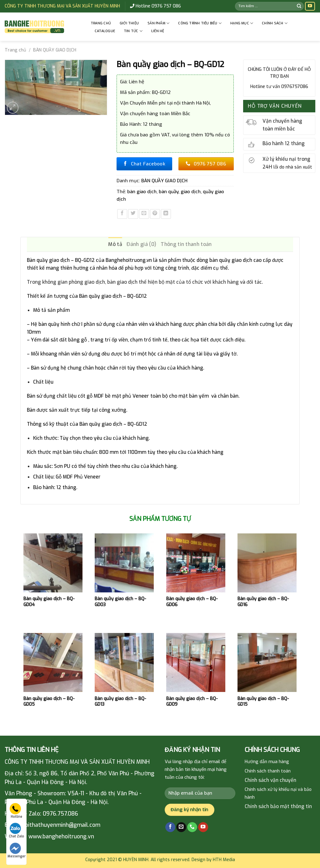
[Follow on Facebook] (170, 827)
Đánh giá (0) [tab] (141, 244)
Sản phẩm (158, 23)
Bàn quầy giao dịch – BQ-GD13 (120, 702)
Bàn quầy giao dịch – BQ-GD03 (120, 602)
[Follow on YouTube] (310, 6)
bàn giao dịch (142, 192)
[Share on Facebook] (122, 214)
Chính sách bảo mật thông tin (278, 806)
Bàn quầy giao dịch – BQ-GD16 (263, 602)
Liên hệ (158, 31)
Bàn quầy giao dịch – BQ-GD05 (49, 702)
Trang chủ (101, 23)
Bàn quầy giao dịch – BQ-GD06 (192, 602)
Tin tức (133, 31)
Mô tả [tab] (115, 244)
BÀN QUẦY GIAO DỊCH (55, 50)
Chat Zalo (16, 831)
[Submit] (299, 6)
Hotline (16, 811)
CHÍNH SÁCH (275, 23)
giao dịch (191, 192)
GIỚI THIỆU (129, 23)
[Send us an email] (181, 827)
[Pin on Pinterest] (155, 214)
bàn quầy (169, 192)
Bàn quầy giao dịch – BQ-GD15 (263, 702)
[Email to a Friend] (144, 214)
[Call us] (192, 827)
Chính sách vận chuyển (270, 780)
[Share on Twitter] (133, 214)
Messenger (16, 851)
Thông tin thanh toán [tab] (186, 244)
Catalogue (105, 31)
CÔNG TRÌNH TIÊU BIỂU (200, 23)
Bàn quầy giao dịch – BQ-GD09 (192, 702)
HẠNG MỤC (242, 23)
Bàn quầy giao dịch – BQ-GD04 (49, 602)
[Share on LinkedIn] (166, 214)
